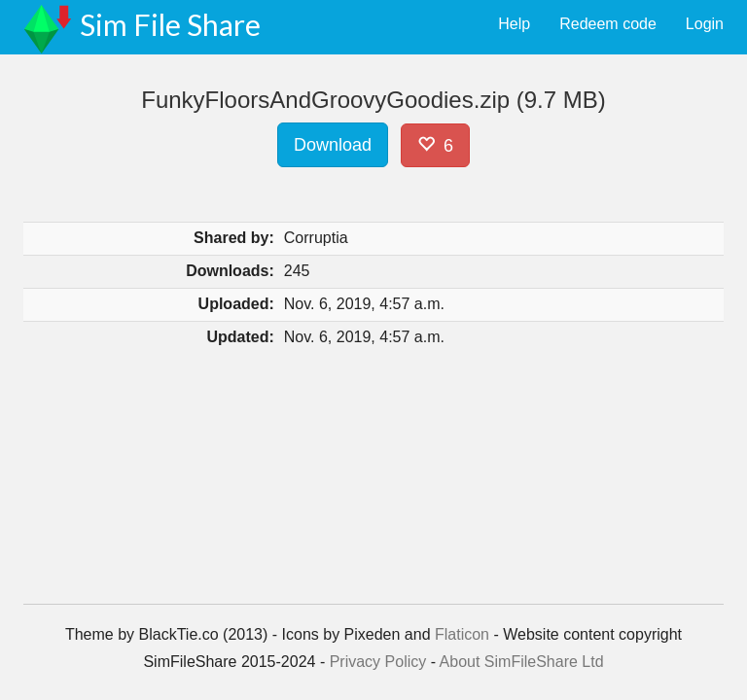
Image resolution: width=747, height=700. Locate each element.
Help (514, 24)
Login (705, 24)
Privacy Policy (378, 662)
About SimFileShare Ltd (522, 662)
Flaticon (462, 634)
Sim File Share (170, 24)
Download (333, 145)
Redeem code (608, 24)
